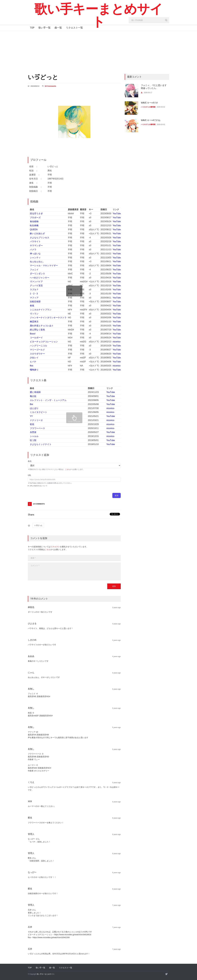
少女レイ (34, 358)
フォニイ (34, 270)
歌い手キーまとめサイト (99, 15)
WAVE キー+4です (149, 103)
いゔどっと (38, 525)
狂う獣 (33, 440)
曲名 (30, 461)
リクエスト (55, 547)
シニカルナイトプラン (41, 310)
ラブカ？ (34, 290)
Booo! (33, 334)
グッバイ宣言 (36, 286)
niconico (117, 342)
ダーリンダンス (37, 274)
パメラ (33, 250)
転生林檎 (34, 225)
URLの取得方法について (38, 486)
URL (30, 475)
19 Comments (50, 86)
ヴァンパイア (36, 282)
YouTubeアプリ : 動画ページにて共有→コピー (74, 486)
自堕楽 (33, 432)
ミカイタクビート (38, 412)
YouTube (117, 214)
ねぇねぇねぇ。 (37, 261)
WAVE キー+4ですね (151, 120)
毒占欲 (33, 396)
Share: (31, 515)
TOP (32, 28)
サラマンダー (36, 246)
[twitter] (166, 974)
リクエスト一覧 (74, 28)
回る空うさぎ (36, 214)
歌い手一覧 (45, 28)
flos (32, 366)
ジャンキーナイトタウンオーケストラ (48, 318)
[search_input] (149, 20)
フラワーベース (37, 428)
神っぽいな (35, 254)
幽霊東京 (34, 322)
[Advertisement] (99, 51)
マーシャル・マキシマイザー (44, 266)
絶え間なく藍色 (37, 330)
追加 (117, 495)
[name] (74, 558)
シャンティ (35, 258)
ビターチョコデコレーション (44, 342)
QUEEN (34, 230)
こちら (67, 469)
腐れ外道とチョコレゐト (42, 326)
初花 (32, 424)
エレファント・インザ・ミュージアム (48, 400)
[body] (74, 571)
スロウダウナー (37, 354)
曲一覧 (58, 28)
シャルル (34, 436)
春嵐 (32, 306)
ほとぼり (34, 408)
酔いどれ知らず (37, 234)
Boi (31, 404)
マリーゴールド (37, 350)
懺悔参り (34, 370)
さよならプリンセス (40, 238)
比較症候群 (35, 302)
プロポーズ (35, 218)
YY (31, 416)
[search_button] (166, 20)
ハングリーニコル (38, 346)
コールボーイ (36, 338)
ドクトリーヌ (36, 420)
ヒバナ (33, 362)
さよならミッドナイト (41, 444)
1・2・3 (34, 294)
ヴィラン (34, 314)
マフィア (34, 298)
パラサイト (35, 241)
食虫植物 (34, 221)
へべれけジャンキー (40, 278)
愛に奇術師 (35, 392)
